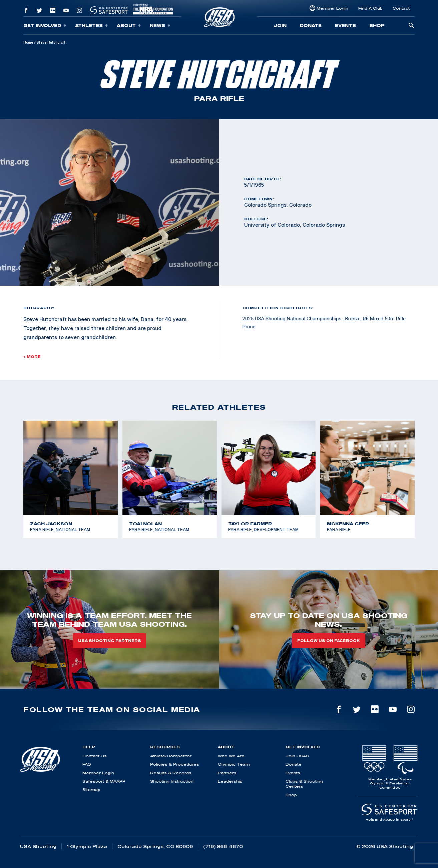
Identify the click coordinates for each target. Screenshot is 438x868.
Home (28, 42)
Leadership (230, 781)
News (160, 25)
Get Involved (45, 25)
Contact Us (95, 756)
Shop (377, 25)
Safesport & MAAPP (104, 781)
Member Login (332, 8)
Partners (227, 773)
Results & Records (171, 773)
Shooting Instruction (172, 781)
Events (345, 25)
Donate (311, 25)
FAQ (87, 764)
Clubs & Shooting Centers (304, 784)
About (129, 25)
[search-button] (411, 26)
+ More (32, 357)
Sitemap (91, 789)
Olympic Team (234, 764)
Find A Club (370, 8)
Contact (401, 8)
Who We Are (231, 756)
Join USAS (297, 756)
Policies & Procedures (175, 764)
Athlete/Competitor (171, 756)
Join (280, 25)
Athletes (91, 25)
